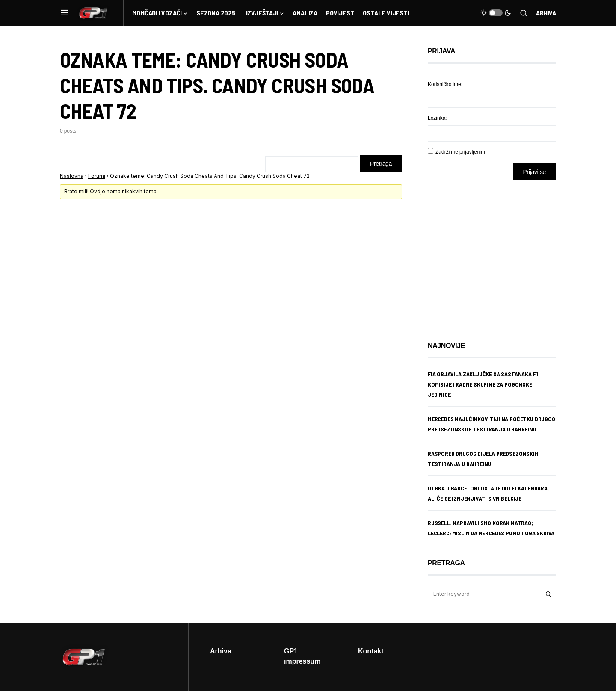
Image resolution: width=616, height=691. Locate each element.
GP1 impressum (302, 656)
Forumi (97, 176)
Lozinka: (437, 118)
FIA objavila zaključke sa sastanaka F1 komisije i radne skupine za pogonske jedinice (483, 384)
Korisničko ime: (445, 84)
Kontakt (371, 651)
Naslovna (72, 176)
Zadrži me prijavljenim (460, 152)
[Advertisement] (496, 254)
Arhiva (546, 13)
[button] (64, 13)
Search (548, 594)
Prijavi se (535, 172)
